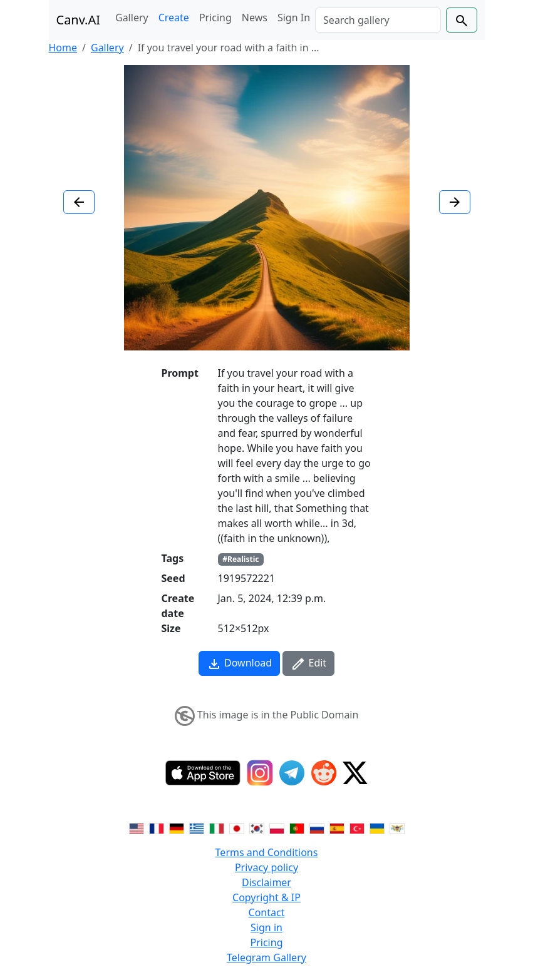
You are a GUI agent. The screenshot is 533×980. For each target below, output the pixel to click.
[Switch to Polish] (277, 827)
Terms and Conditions (267, 852)
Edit (308, 664)
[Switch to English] (137, 827)
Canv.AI (79, 20)
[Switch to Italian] (217, 827)
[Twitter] (355, 773)
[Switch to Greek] (197, 827)
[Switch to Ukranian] (377, 827)
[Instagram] (260, 773)
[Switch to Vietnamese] (397, 827)
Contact (267, 912)
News (255, 18)
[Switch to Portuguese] (297, 827)
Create (174, 18)
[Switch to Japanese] (237, 827)
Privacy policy (266, 867)
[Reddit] (324, 773)
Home (63, 48)
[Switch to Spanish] (337, 827)
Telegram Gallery (266, 957)
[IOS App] (203, 773)
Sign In (294, 18)
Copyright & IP (266, 897)
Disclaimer (266, 882)
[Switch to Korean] (257, 827)
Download (239, 664)
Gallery (132, 18)
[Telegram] (292, 773)
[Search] (378, 20)
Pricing (215, 18)
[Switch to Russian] (317, 827)
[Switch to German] (177, 827)
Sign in (266, 927)
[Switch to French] (157, 827)
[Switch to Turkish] (357, 827)
